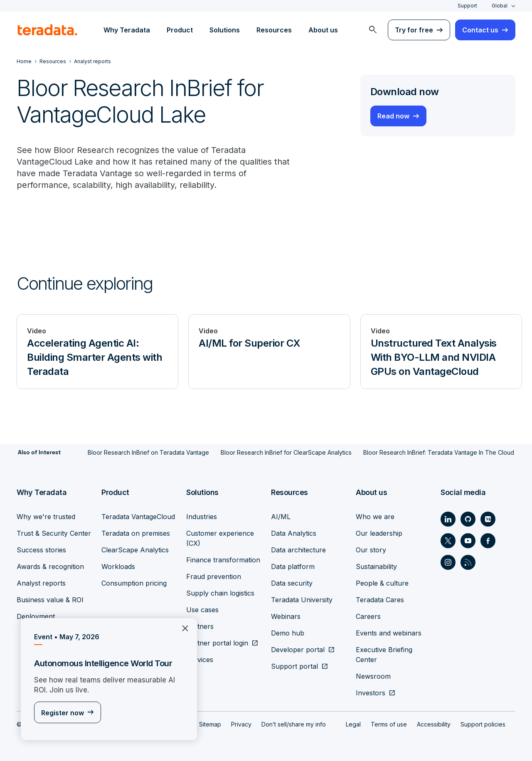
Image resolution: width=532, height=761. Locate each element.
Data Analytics (294, 533)
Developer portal (298, 649)
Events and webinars (389, 633)
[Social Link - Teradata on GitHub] (468, 519)
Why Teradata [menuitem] (127, 30)
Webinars (286, 616)
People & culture (382, 583)
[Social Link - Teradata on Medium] (488, 519)
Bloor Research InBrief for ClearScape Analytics (286, 452)
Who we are (375, 516)
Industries (202, 516)
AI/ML (281, 516)
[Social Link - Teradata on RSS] (468, 562)
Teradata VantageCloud (138, 516)
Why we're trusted (46, 516)
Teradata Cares (380, 599)
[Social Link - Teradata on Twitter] (448, 540)
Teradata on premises (136, 533)
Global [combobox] (500, 6)
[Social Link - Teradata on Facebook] (488, 540)
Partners (200, 626)
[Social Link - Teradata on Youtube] (468, 540)
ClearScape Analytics (135, 549)
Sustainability (376, 566)
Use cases (202, 609)
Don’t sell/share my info (294, 724)
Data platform (293, 566)
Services (200, 659)
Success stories (41, 549)
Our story (371, 549)
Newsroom (373, 676)
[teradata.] (47, 30)
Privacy (241, 724)
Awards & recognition (50, 566)
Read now (393, 116)
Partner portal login (217, 643)
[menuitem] (373, 30)
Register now (63, 713)
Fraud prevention (214, 576)
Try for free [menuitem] (414, 30)
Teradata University (302, 599)
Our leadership (379, 533)
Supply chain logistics (220, 593)
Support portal (294, 666)
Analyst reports (41, 583)
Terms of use (389, 724)
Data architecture (298, 549)
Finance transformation (223, 559)
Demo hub (288, 633)
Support (467, 6)
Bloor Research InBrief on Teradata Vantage (148, 452)
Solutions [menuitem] (225, 30)
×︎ (182, 627)
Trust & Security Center (54, 533)
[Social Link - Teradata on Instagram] (448, 562)
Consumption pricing (134, 583)
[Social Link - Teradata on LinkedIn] (448, 519)
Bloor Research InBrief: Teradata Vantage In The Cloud (439, 452)
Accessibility (434, 724)
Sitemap (210, 724)
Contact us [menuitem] (480, 30)
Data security (292, 583)
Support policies (483, 724)
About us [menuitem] (323, 30)
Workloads (118, 566)
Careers (368, 616)
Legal (353, 724)
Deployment (36, 616)
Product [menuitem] (180, 30)
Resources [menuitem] (274, 30)
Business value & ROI (50, 599)
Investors (371, 692)
